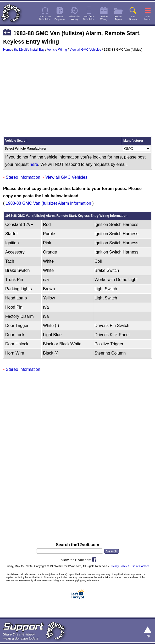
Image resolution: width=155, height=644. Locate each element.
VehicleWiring (104, 18)
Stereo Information (23, 177)
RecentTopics (118, 18)
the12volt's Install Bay (29, 50)
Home (7, 50)
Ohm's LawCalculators (45, 18)
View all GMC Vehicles (85, 50)
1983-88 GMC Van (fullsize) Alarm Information (48, 203)
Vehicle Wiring (57, 50)
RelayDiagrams (60, 18)
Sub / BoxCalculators (89, 18)
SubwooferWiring (74, 18)
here (34, 164)
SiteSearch (133, 18)
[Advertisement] (77, 96)
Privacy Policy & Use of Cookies (130, 566)
